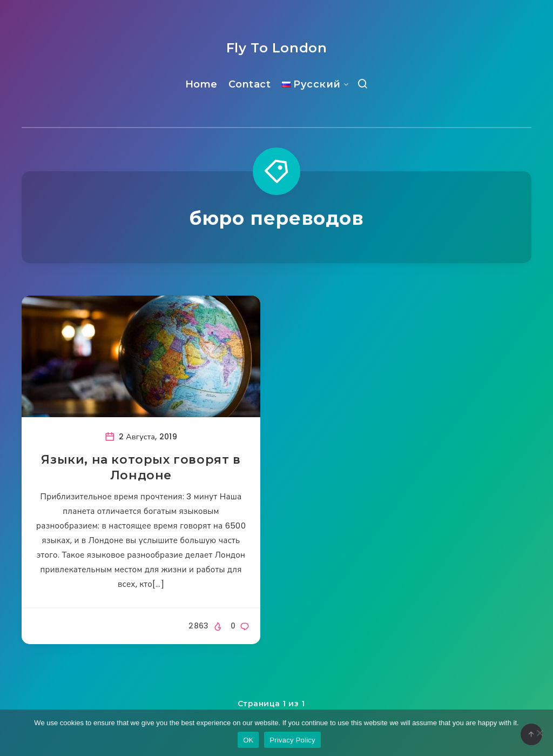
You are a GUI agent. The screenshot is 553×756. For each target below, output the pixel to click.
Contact (250, 84)
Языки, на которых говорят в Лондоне (141, 468)
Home (201, 84)
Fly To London (277, 48)
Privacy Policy (292, 740)
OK (248, 740)
